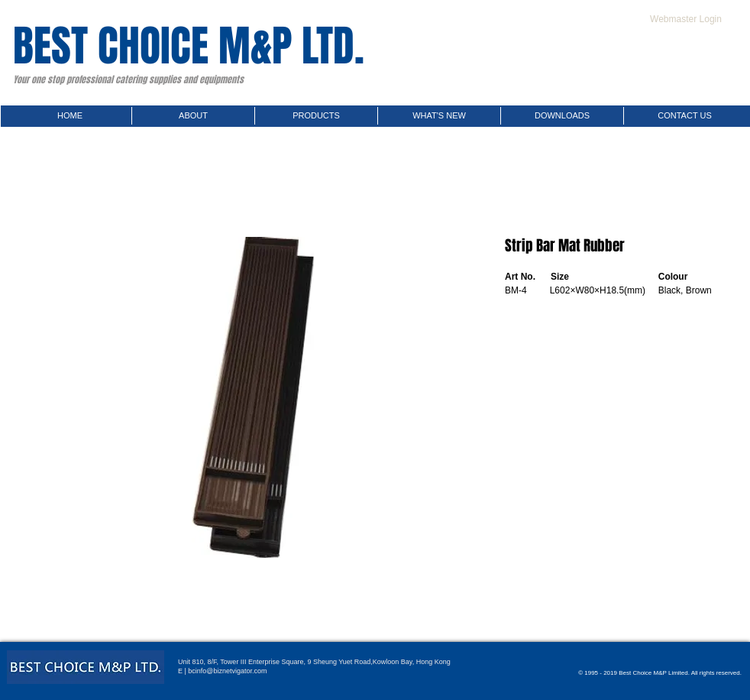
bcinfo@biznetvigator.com (227, 671)
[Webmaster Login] (686, 19)
